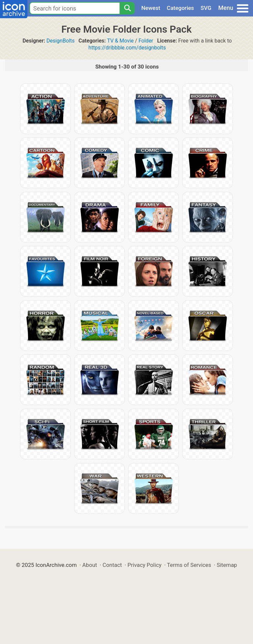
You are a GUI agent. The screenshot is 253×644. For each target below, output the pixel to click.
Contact (112, 565)
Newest (151, 8)
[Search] (127, 8)
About (90, 565)
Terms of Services (189, 565)
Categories (180, 8)
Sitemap (227, 565)
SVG (206, 8)
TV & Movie (120, 41)
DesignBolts (60, 41)
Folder (146, 41)
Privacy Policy (144, 565)
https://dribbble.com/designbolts (127, 48)
